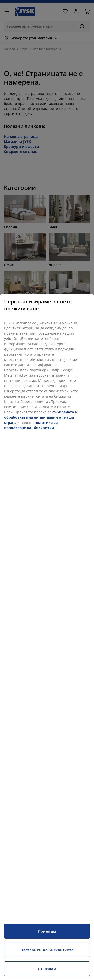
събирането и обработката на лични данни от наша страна (41, 417)
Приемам (47, 931)
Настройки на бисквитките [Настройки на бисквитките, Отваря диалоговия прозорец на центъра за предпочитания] (47, 950)
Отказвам (47, 969)
